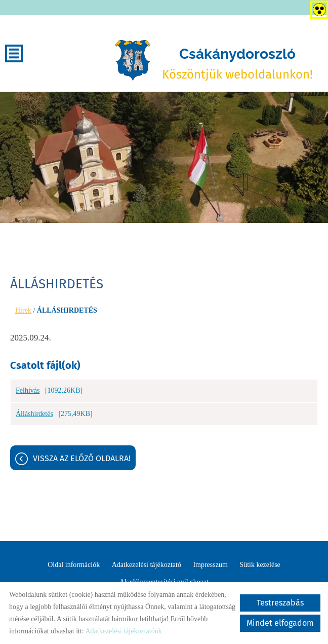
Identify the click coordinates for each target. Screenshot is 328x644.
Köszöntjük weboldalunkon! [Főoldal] (237, 64)
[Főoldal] (133, 60)
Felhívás (28, 390)
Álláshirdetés (34, 414)
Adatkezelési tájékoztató (147, 565)
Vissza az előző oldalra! (82, 458)
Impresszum (210, 565)
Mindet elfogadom (280, 623)
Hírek (23, 310)
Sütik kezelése (260, 565)
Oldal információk (74, 565)
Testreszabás (280, 603)
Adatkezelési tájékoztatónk (123, 631)
